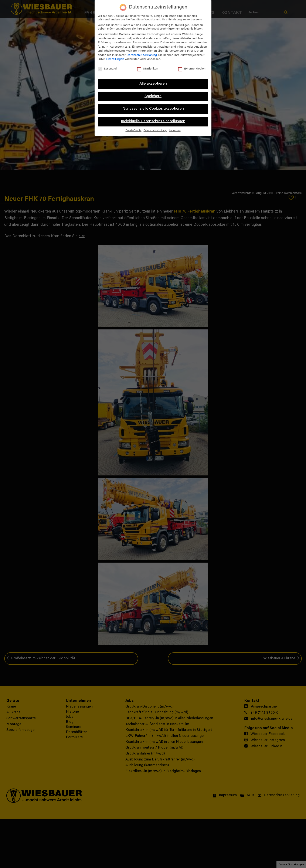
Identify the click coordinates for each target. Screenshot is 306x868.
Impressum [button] (175, 131)
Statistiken (148, 69)
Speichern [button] (153, 96)
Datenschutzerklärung (142, 55)
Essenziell (108, 69)
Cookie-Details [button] (134, 131)
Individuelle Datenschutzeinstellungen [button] (153, 121)
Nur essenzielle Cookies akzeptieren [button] (153, 109)
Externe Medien (192, 69)
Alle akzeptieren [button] (153, 84)
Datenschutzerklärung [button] (155, 131)
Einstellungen (115, 59)
